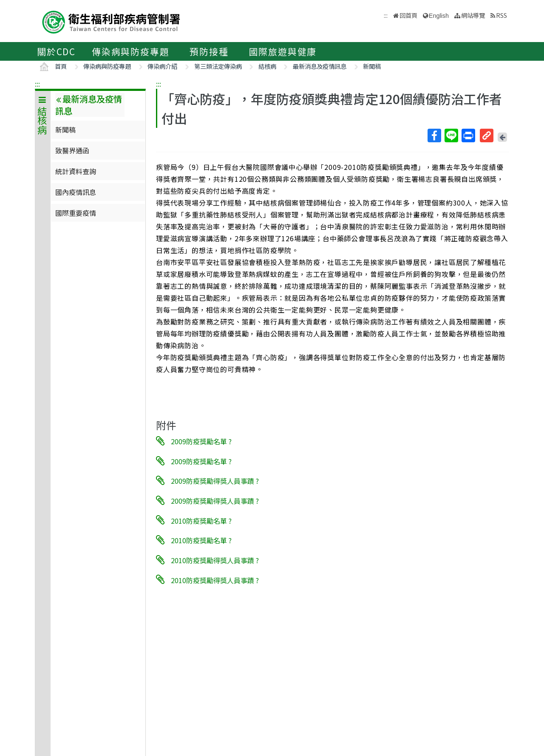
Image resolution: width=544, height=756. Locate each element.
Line (451, 135)
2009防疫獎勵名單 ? (201, 441)
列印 (468, 135)
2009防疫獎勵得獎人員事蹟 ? (215, 481)
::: (37, 84)
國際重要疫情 (76, 213)
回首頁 (408, 15)
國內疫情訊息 (76, 192)
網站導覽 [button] (473, 15)
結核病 (267, 66)
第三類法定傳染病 (218, 66)
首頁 (61, 66)
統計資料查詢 (76, 171)
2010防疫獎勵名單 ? (201, 520)
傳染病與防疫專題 (130, 51)
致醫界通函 (72, 150)
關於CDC (56, 51)
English (439, 16)
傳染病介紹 (162, 66)
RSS (501, 15)
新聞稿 (372, 66)
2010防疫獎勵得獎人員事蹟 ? (215, 560)
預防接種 (209, 51)
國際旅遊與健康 (283, 51)
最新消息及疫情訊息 (320, 66)
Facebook (434, 135)
